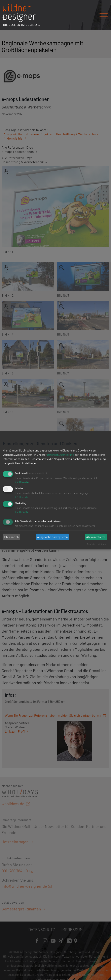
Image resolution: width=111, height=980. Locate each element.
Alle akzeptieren (96, 537)
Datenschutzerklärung (61, 455)
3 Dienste (22, 497)
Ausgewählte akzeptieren (52, 537)
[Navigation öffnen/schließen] (104, 15)
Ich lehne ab (11, 537)
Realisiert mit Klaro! (97, 544)
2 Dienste (22, 482)
